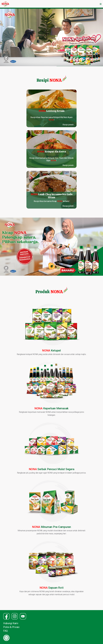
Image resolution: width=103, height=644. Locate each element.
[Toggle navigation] (101, 4)
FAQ (5, 631)
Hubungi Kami (11, 623)
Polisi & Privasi (11, 627)
